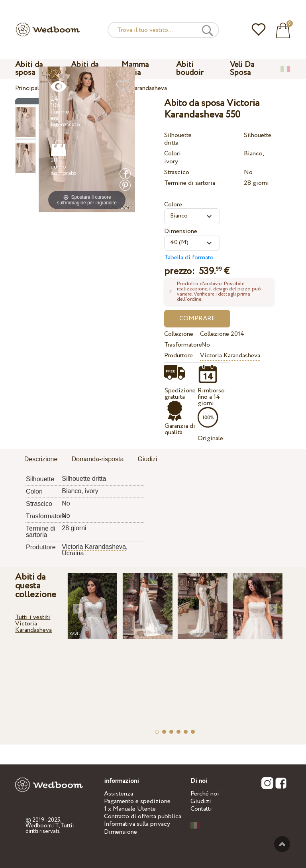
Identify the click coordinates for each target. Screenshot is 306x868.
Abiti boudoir (190, 69)
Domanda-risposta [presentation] (98, 459)
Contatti (201, 809)
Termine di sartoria (190, 183)
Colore (173, 205)
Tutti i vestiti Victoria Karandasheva (33, 624)
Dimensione (181, 231)
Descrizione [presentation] (41, 459)
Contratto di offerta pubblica (143, 816)
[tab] (41, 460)
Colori (173, 154)
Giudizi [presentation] (147, 459)
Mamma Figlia (135, 69)
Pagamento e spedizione (137, 801)
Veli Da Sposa (242, 69)
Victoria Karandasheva (230, 356)
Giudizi (201, 801)
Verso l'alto (282, 844)
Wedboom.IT (42, 826)
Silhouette (178, 135)
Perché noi (205, 794)
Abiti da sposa (29, 69)
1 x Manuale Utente (130, 809)
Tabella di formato (189, 258)
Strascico (177, 172)
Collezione (179, 334)
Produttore (178, 356)
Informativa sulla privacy (137, 824)
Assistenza (119, 794)
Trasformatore (181, 345)
